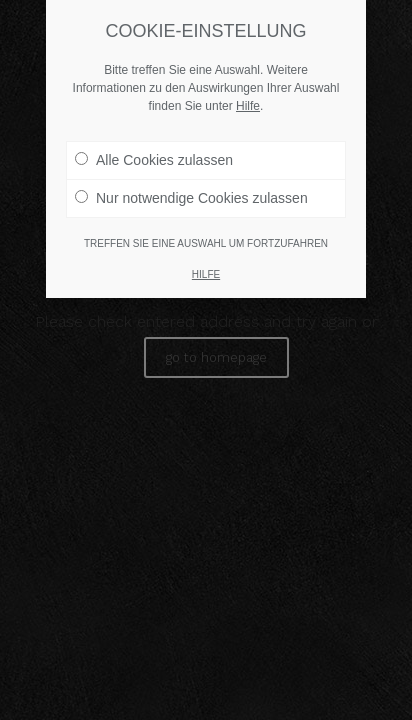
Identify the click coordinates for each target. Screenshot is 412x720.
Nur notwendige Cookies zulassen (191, 198)
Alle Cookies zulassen (154, 160)
